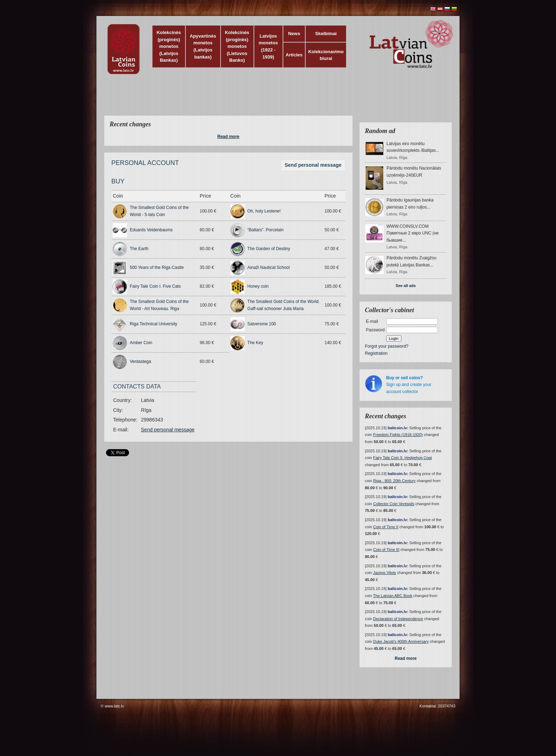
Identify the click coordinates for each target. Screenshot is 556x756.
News (294, 34)
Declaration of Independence (398, 619)
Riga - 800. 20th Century (394, 481)
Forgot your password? (387, 346)
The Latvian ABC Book (393, 596)
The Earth (139, 249)
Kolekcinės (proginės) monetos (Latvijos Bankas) (169, 46)
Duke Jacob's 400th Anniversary (401, 641)
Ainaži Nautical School (269, 267)
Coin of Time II (386, 527)
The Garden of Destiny (269, 249)
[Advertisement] (276, 99)
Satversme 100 (262, 324)
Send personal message (313, 165)
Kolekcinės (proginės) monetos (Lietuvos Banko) (237, 46)
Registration (376, 353)
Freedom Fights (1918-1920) (398, 435)
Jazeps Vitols (385, 573)
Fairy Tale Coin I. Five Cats (155, 286)
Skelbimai (326, 34)
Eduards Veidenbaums (151, 230)
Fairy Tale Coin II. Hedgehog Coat (402, 458)
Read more (228, 137)
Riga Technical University (154, 324)
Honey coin (258, 286)
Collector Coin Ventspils (394, 504)
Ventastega (140, 362)
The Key (255, 343)
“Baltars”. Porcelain (266, 230)
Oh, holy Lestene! (264, 211)
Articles (294, 55)
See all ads (406, 286)
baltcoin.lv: (398, 428)
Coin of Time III (386, 550)
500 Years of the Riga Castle (157, 267)
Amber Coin (141, 343)
